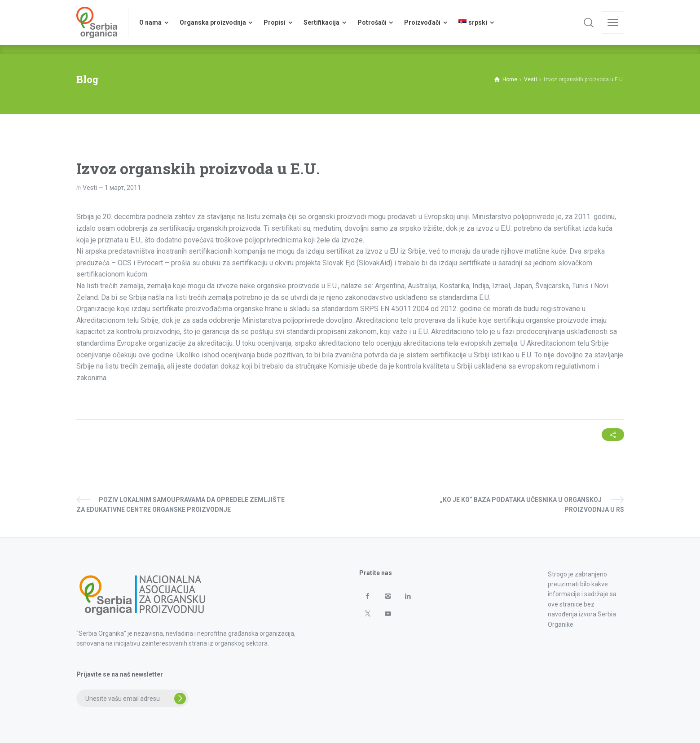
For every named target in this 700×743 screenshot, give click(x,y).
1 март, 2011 (123, 188)
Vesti (90, 188)
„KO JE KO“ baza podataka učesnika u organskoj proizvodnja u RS (532, 505)
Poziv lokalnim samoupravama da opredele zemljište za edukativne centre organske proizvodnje (181, 505)
